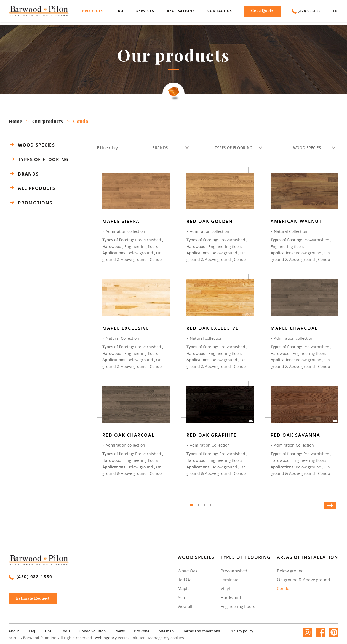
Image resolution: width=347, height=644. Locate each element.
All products (32, 188)
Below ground (290, 571)
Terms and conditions (201, 631)
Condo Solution (93, 631)
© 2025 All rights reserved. (51, 638)
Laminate (229, 580)
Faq (120, 11)
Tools (66, 631)
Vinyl (225, 588)
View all (185, 606)
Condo (283, 588)
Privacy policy (241, 631)
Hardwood (231, 597)
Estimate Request (33, 599)
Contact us (220, 11)
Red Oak (186, 580)
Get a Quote (262, 11)
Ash (181, 597)
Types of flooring (39, 159)
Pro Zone (142, 631)
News (120, 631)
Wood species (32, 145)
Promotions (30, 203)
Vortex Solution (132, 638)
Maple (184, 588)
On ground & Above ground (303, 580)
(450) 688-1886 (306, 11)
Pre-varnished (234, 571)
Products (93, 11)
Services (145, 11)
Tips (48, 631)
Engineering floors (238, 606)
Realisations (181, 11)
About (14, 631)
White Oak (188, 571)
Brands (24, 174)
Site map (166, 631)
